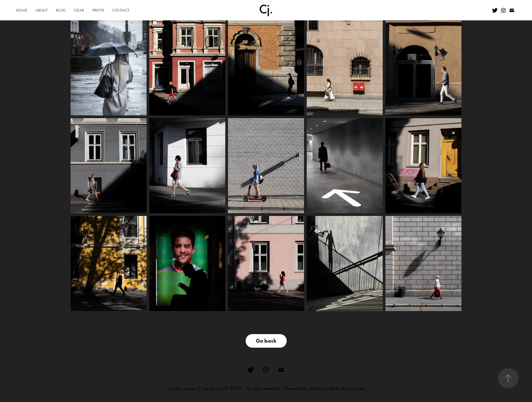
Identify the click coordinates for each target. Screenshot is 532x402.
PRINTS (98, 10)
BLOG (61, 10)
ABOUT (41, 10)
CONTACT (121, 10)
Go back (266, 341)
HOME (22, 10)
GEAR (79, 10)
